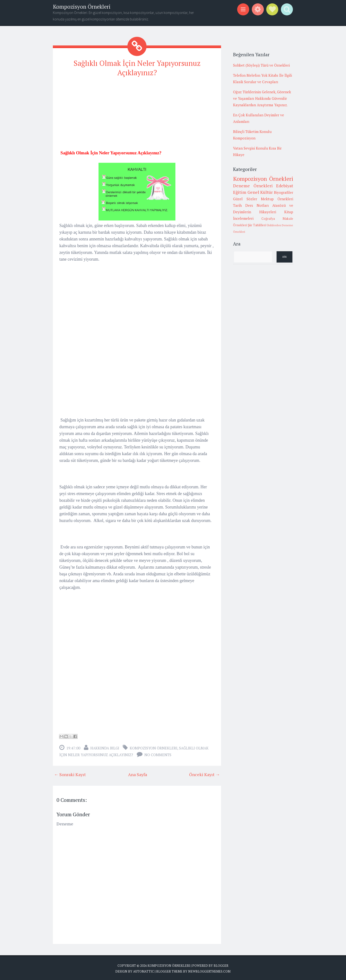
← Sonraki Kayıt (70, 773)
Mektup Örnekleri (277, 199)
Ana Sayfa (138, 773)
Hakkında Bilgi (105, 747)
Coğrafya (268, 219)
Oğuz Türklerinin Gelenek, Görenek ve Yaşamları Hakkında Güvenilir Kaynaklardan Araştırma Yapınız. (262, 98)
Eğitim (240, 192)
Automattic (144, 970)
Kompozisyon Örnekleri (82, 7)
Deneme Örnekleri (253, 186)
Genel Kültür (260, 192)
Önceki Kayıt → (204, 773)
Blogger (221, 965)
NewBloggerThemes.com (209, 970)
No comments (158, 754)
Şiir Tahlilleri (257, 225)
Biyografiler (284, 192)
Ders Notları (257, 205)
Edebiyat (285, 186)
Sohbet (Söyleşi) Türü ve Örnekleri (261, 65)
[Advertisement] (137, 115)
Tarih (237, 205)
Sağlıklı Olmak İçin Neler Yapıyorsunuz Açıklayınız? (137, 67)
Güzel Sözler (245, 199)
